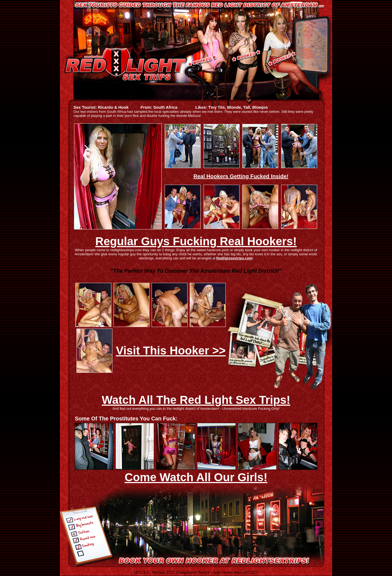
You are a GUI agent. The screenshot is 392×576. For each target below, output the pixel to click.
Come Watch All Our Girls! (196, 477)
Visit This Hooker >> (171, 351)
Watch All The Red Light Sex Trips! (196, 400)
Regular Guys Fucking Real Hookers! (196, 241)
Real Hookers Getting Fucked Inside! (241, 176)
